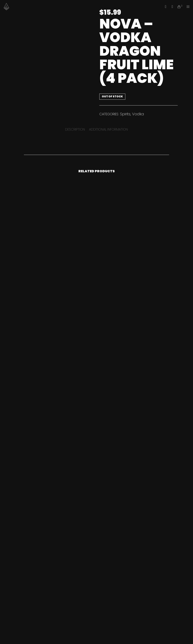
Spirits (125, 114)
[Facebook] (164, 7)
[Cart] (178, 7)
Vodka (138, 114)
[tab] (75, 129)
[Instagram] (171, 7)
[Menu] (187, 7)
